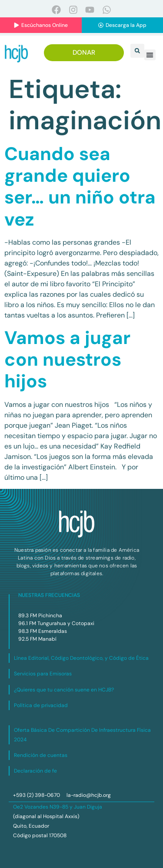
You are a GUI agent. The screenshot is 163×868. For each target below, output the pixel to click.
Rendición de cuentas (41, 755)
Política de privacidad (41, 705)
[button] (137, 51)
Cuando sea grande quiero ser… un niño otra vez (80, 187)
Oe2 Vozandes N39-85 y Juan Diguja (58, 807)
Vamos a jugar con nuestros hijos (67, 360)
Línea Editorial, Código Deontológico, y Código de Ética (81, 658)
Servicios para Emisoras (43, 674)
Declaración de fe (35, 771)
